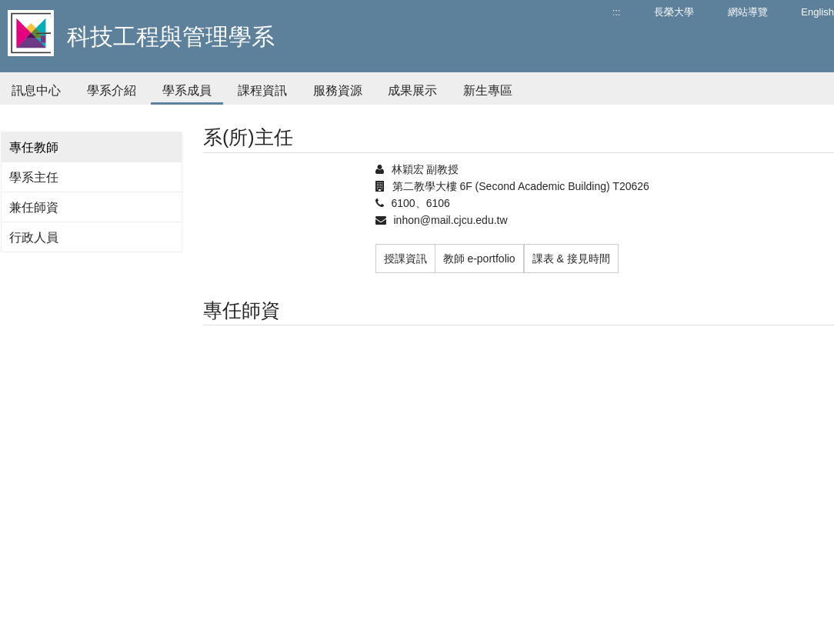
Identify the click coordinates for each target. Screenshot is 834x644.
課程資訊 (262, 90)
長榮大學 (674, 12)
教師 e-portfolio (479, 259)
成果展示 (412, 90)
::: (617, 12)
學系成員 (187, 90)
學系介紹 (112, 90)
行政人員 (34, 237)
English (817, 12)
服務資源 (338, 90)
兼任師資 (34, 207)
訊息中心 (36, 90)
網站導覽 (748, 12)
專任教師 (34, 147)
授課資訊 (405, 259)
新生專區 (488, 90)
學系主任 (34, 177)
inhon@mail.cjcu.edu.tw (451, 220)
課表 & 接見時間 (571, 259)
